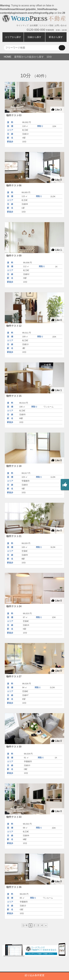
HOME (8, 57)
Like (56, 109)
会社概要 (34, 25)
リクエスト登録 (46, 25)
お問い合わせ (61, 25)
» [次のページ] (46, 925)
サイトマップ (22, 25)
